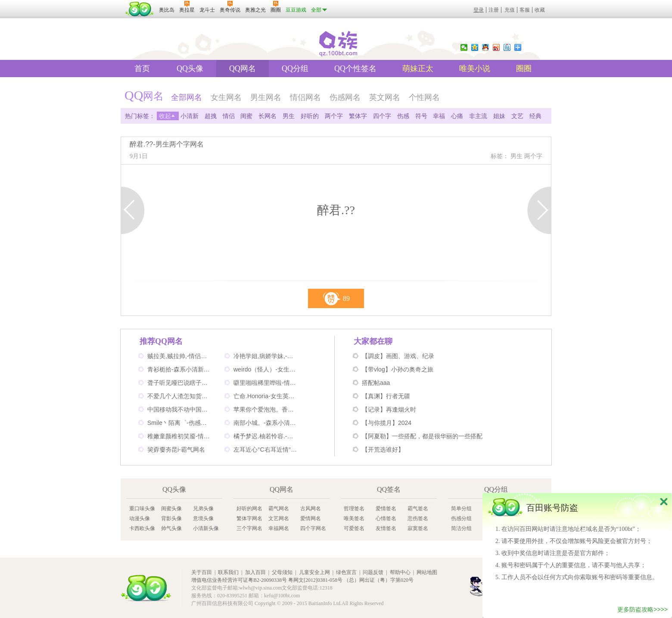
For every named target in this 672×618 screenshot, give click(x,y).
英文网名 (385, 97)
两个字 (334, 116)
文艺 (517, 116)
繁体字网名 (249, 518)
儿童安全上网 (314, 572)
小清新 (190, 116)
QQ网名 (243, 69)
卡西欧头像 (142, 528)
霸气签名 (418, 509)
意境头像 (203, 518)
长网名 (268, 116)
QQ (485, 47)
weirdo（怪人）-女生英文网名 (266, 369)
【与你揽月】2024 (387, 423)
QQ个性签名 (355, 69)
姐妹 (499, 116)
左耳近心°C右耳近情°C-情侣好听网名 (266, 449)
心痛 (457, 116)
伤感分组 (461, 518)
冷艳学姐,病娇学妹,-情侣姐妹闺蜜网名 (266, 356)
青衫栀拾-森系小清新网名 (180, 369)
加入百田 (255, 572)
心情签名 (386, 518)
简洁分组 (461, 528)
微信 (464, 47)
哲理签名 (354, 509)
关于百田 (202, 572)
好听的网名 (249, 509)
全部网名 (187, 97)
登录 (479, 10)
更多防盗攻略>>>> (642, 612)
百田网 (146, 588)
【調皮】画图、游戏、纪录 (398, 356)
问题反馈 (373, 572)
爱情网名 (311, 518)
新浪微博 (496, 47)
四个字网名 (313, 528)
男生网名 (266, 97)
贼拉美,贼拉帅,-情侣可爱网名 (180, 356)
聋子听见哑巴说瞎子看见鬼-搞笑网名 (180, 383)
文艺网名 (279, 518)
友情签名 (386, 528)
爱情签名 (386, 509)
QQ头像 (190, 69)
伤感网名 (345, 97)
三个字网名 (249, 528)
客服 (525, 10)
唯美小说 (475, 69)
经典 (535, 116)
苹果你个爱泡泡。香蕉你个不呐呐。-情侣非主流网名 (266, 409)
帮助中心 (400, 572)
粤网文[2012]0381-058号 (315, 580)
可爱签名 (354, 528)
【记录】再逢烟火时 (389, 409)
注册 (494, 10)
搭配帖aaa (376, 383)
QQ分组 (295, 69)
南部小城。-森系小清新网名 (266, 423)
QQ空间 (475, 47)
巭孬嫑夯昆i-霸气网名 (176, 449)
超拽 (211, 116)
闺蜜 (246, 116)
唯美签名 (354, 518)
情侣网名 (305, 97)
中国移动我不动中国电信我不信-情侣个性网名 (180, 409)
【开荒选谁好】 (383, 449)
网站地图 (427, 572)
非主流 (478, 116)
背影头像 (171, 518)
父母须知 (282, 572)
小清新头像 (206, 528)
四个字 (382, 116)
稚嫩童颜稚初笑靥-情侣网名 (180, 436)
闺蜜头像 (171, 509)
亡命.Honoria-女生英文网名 (266, 396)
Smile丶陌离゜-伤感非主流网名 (180, 423)
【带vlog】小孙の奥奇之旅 (398, 369)
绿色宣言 (346, 572)
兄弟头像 (203, 509)
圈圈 (524, 69)
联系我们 (228, 572)
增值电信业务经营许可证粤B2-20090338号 (239, 580)
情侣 (229, 116)
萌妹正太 (418, 69)
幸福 (439, 116)
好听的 (310, 116)
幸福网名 (279, 528)
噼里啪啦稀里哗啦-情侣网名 (266, 383)
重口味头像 (142, 509)
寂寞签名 (418, 528)
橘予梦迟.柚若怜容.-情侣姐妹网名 (266, 436)
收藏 (540, 10)
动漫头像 (140, 518)
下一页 (539, 210)
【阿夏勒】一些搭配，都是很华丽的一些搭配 (422, 436)
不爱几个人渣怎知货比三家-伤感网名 (180, 396)
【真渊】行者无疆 (386, 396)
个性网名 (424, 97)
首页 (142, 69)
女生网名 (226, 97)
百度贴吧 (507, 47)
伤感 (403, 116)
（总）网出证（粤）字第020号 (379, 580)
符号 (421, 116)
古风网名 (311, 509)
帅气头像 (171, 528)
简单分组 (461, 509)
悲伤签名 (418, 518)
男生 (289, 116)
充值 (510, 10)
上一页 (133, 210)
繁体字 (358, 116)
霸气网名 (279, 509)
